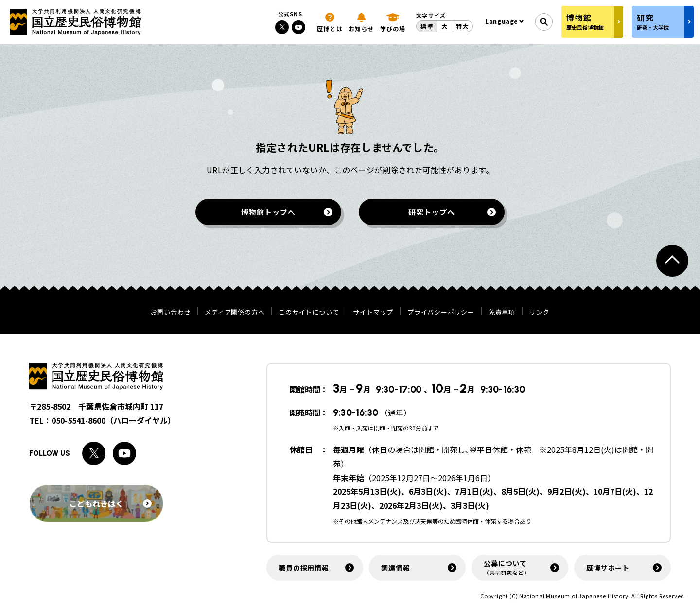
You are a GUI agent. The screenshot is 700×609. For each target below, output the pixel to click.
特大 (462, 26)
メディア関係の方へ (235, 312)
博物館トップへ (268, 212)
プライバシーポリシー (441, 312)
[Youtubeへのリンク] (298, 27)
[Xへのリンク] (282, 27)
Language (502, 21)
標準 (427, 26)
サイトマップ (373, 312)
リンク (539, 312)
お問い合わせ (171, 312)
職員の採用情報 (304, 568)
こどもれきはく (110, 503)
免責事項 (502, 312)
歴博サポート (608, 568)
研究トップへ (431, 212)
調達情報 (395, 568)
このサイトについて (309, 312)
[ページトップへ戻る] (672, 261)
